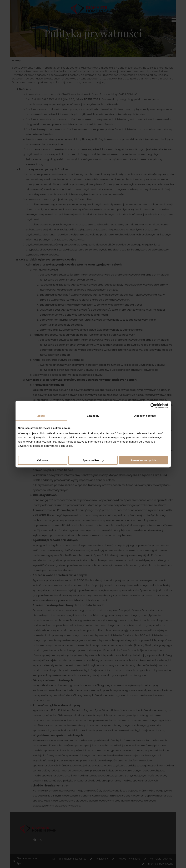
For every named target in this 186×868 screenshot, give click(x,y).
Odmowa (42, 460)
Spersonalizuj (93, 460)
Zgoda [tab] (41, 416)
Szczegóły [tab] (93, 416)
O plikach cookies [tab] (145, 416)
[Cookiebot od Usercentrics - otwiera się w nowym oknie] (153, 406)
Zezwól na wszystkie (143, 460)
